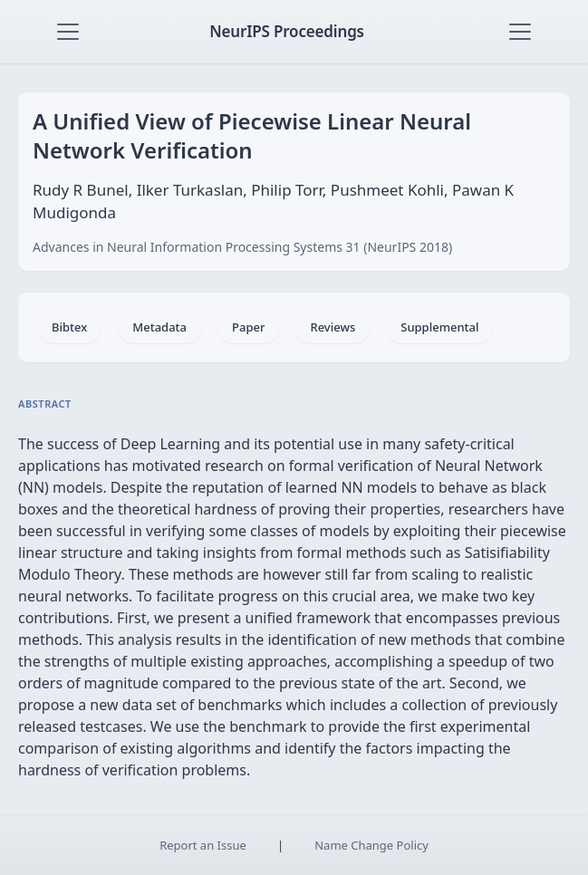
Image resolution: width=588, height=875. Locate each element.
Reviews (333, 327)
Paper (248, 327)
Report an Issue (203, 845)
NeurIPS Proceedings (287, 31)
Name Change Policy (371, 845)
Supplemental (439, 327)
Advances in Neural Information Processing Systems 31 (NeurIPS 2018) (242, 247)
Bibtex (69, 327)
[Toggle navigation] (68, 32)
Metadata (159, 327)
